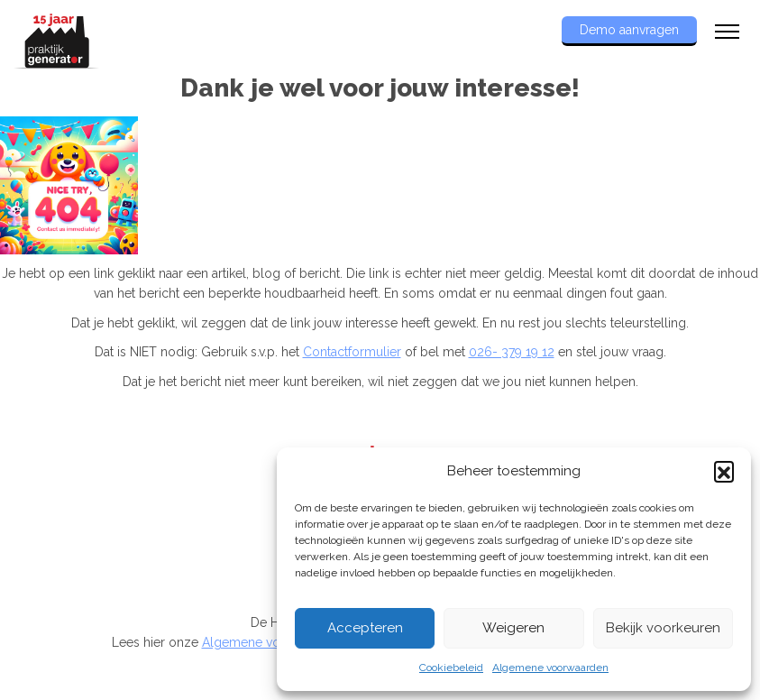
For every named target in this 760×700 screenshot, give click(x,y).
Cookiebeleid (451, 668)
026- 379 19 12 (512, 352)
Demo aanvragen (629, 30)
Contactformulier (352, 352)
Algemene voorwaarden (550, 668)
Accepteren (365, 628)
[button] (724, 471)
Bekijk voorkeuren (663, 628)
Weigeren (513, 628)
